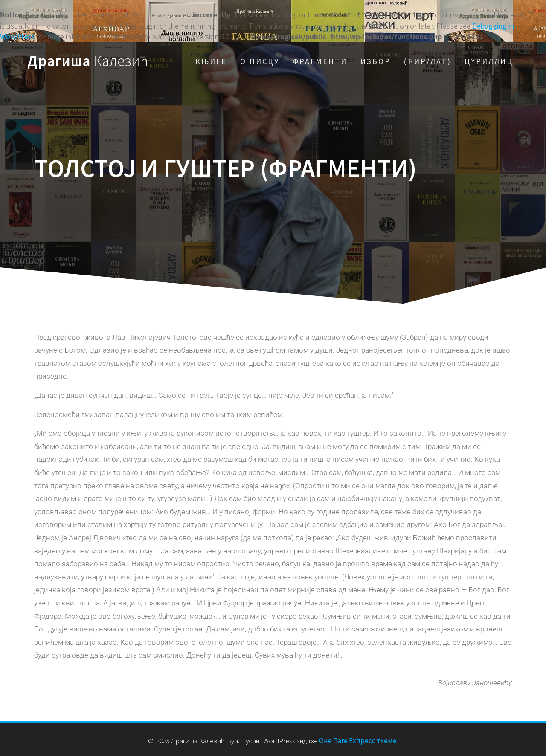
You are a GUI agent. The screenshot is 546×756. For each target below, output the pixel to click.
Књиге (211, 59)
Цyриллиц (489, 59)
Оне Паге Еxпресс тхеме (358, 739)
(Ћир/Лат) (428, 59)
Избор (376, 59)
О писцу (260, 59)
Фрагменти (320, 59)
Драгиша (88, 59)
